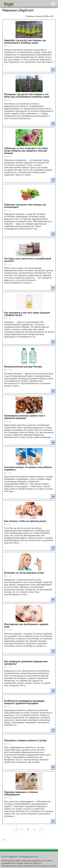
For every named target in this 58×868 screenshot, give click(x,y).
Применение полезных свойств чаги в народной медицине (25, 417)
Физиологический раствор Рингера (23, 367)
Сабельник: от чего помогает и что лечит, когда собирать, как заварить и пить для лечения (26, 151)
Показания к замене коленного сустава (25, 741)
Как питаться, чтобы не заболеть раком (25, 521)
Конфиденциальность (29, 857)
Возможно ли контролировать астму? (24, 573)
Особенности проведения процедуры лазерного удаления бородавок (24, 702)
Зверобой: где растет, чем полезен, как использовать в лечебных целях (25, 42)
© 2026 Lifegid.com (10, 857)
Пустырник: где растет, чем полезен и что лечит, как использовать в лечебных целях (27, 96)
